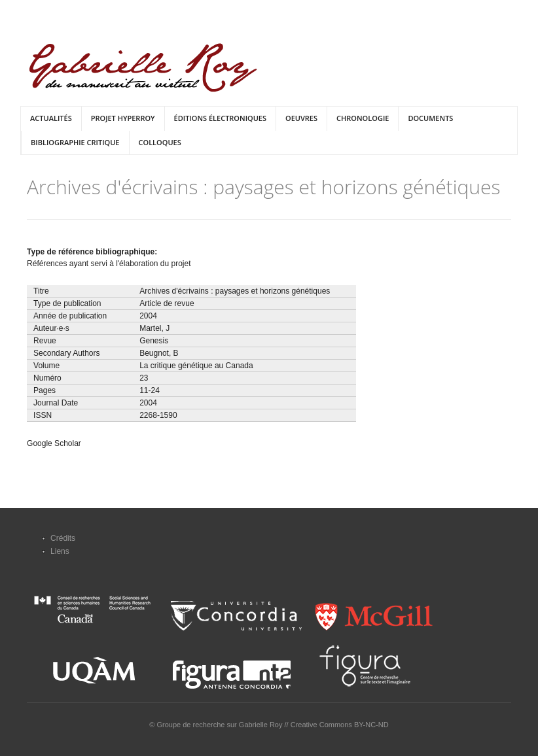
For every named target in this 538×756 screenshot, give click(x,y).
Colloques (160, 142)
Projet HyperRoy (123, 118)
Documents (430, 118)
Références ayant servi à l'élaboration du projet (109, 264)
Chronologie (363, 118)
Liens (60, 551)
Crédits (63, 538)
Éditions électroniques (220, 118)
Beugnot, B (159, 353)
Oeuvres (301, 118)
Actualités (51, 118)
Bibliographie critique (75, 142)
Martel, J (154, 328)
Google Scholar (54, 443)
